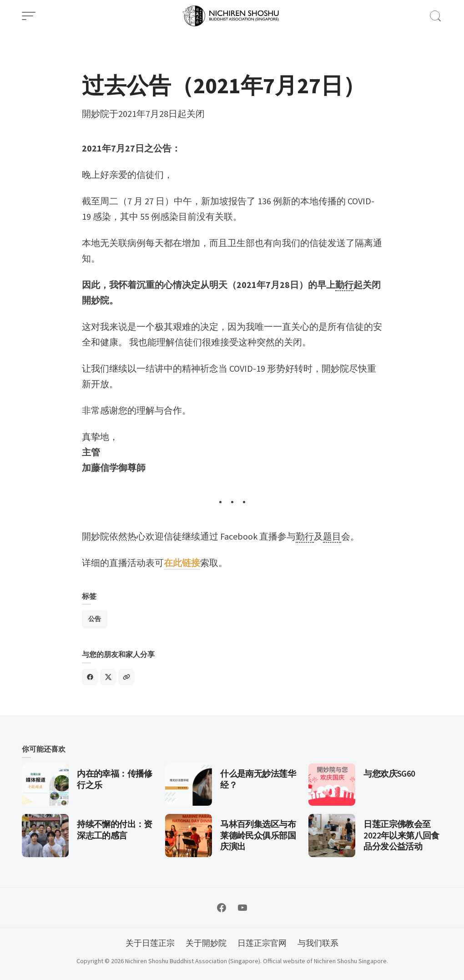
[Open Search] (435, 16)
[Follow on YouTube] (242, 908)
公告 (95, 619)
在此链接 (182, 563)
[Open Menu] (29, 16)
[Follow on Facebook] (222, 908)
